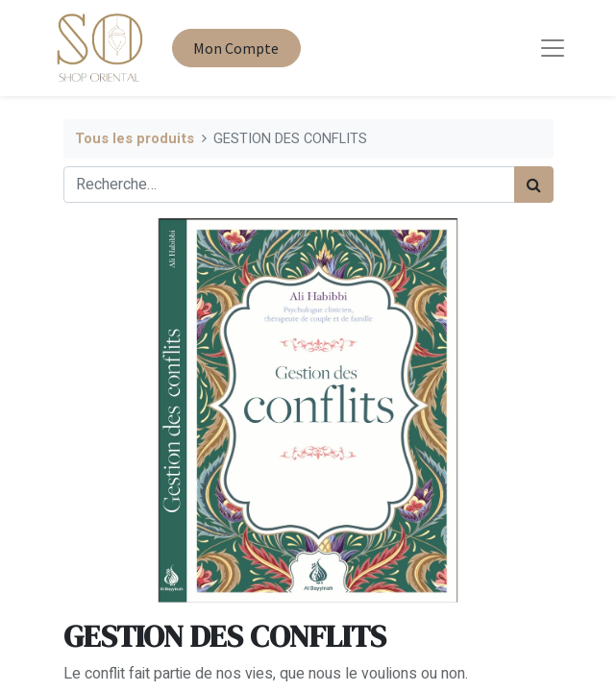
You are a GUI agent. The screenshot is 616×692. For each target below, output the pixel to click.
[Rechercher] (534, 185)
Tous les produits (135, 139)
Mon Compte (236, 48)
